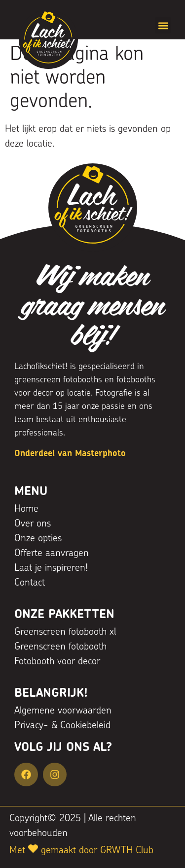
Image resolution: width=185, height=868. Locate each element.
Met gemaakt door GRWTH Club (81, 851)
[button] (163, 25)
